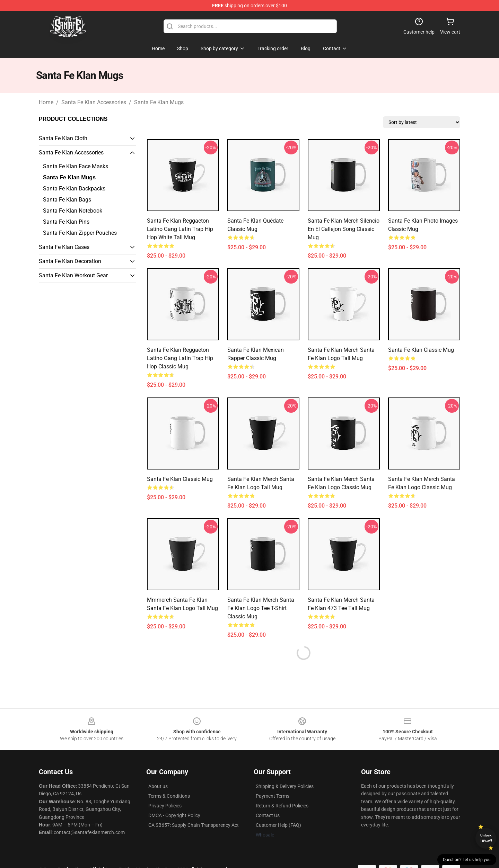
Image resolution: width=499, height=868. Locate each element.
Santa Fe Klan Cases (64, 247)
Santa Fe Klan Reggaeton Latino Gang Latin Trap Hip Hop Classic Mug (180, 358)
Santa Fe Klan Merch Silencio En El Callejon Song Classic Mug (344, 229)
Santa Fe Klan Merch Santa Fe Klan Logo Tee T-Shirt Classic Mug (261, 608)
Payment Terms (273, 796)
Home (46, 102)
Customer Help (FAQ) (278, 825)
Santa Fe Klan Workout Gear (73, 275)
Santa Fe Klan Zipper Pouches (80, 233)
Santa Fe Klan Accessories (94, 102)
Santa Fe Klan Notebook (73, 211)
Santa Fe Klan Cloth (63, 138)
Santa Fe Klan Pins (66, 222)
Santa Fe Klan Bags (67, 200)
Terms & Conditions (169, 796)
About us (158, 786)
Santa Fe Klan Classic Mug (421, 350)
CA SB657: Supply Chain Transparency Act (194, 825)
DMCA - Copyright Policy (174, 815)
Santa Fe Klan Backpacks (74, 189)
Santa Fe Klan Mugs (159, 102)
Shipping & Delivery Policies (285, 786)
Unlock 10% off (486, 838)
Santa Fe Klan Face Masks (76, 166)
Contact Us (268, 815)
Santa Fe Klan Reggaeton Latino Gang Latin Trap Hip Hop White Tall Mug (180, 229)
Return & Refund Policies (282, 806)
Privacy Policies (165, 806)
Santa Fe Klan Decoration (70, 261)
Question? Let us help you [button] (467, 860)
